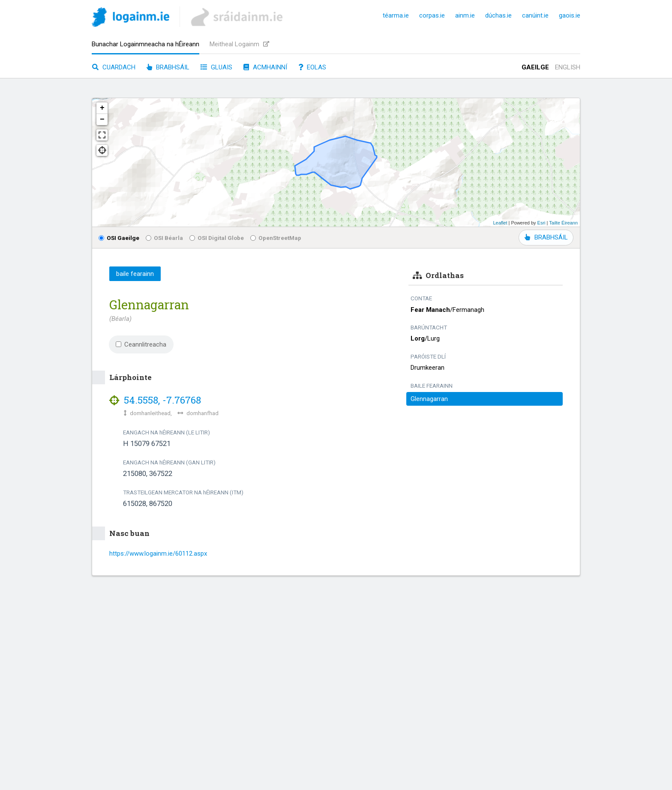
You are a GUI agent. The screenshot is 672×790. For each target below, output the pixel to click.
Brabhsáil (168, 67)
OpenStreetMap (276, 238)
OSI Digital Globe (217, 238)
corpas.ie (432, 15)
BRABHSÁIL (546, 237)
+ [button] (102, 108)
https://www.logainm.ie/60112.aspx (158, 554)
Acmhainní (265, 67)
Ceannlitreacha (141, 344)
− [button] (102, 120)
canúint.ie (535, 15)
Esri (541, 223)
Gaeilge (535, 67)
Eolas (312, 67)
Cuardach (114, 67)
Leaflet (500, 223)
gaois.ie (570, 15)
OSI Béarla (164, 238)
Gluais (216, 67)
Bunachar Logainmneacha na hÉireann (145, 44)
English (568, 67)
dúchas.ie (498, 15)
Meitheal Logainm (239, 44)
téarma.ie (396, 15)
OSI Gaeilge (119, 238)
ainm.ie (465, 15)
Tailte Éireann (563, 223)
